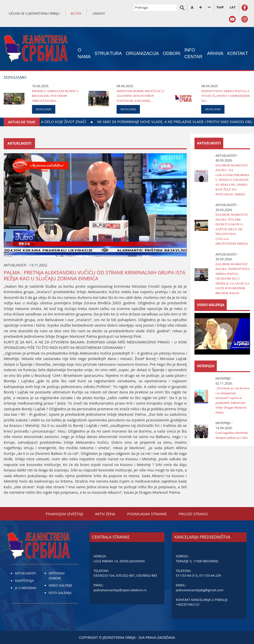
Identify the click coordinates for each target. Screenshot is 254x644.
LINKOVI (98, 13)
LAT (233, 7)
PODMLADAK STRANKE (147, 514)
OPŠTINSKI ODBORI (57, 576)
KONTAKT (238, 53)
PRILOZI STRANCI (193, 514)
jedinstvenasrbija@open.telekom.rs (120, 590)
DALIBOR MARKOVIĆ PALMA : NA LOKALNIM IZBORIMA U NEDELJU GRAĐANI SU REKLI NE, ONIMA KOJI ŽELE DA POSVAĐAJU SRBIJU (232, 180)
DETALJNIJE (44, 109)
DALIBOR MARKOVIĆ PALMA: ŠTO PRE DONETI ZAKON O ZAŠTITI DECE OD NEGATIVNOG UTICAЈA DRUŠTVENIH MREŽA (232, 229)
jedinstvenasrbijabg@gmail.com (200, 590)
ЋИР (220, 7)
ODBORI (172, 53)
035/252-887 (125, 575)
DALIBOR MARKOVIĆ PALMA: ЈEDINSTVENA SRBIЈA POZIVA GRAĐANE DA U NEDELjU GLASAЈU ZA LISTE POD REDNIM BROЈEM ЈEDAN (233, 279)
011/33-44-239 (210, 575)
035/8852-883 (147, 575)
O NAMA (84, 53)
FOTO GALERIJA (60, 593)
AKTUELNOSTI (25, 573)
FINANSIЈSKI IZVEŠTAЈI (64, 514)
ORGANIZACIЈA (142, 53)
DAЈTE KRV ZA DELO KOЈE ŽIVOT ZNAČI (72, 122)
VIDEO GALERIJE (61, 585)
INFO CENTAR (193, 53)
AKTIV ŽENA (105, 514)
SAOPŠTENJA (24, 581)
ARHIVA (215, 53)
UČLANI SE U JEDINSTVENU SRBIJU (34, 13)
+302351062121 (188, 604)
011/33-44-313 (187, 575)
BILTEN (76, 13)
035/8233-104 (104, 575)
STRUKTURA (108, 53)
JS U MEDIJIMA (26, 588)
